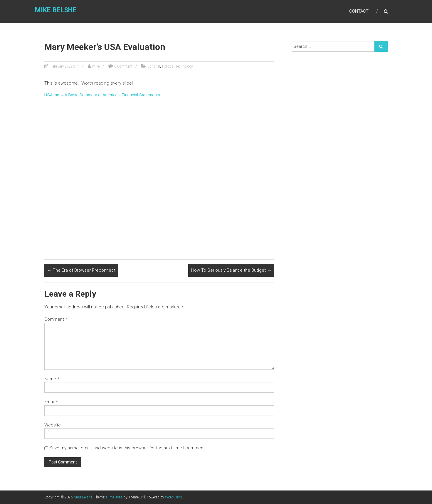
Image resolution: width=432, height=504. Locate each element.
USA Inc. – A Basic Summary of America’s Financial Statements (102, 95)
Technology (184, 66)
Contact (359, 11)
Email (51, 402)
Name (52, 379)
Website (53, 425)
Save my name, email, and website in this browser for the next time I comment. (128, 448)
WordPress (174, 497)
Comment (56, 319)
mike (96, 66)
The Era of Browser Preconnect (81, 270)
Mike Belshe (55, 11)
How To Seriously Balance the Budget (231, 270)
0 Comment (123, 66)
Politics (168, 66)
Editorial (154, 66)
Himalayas (114, 497)
